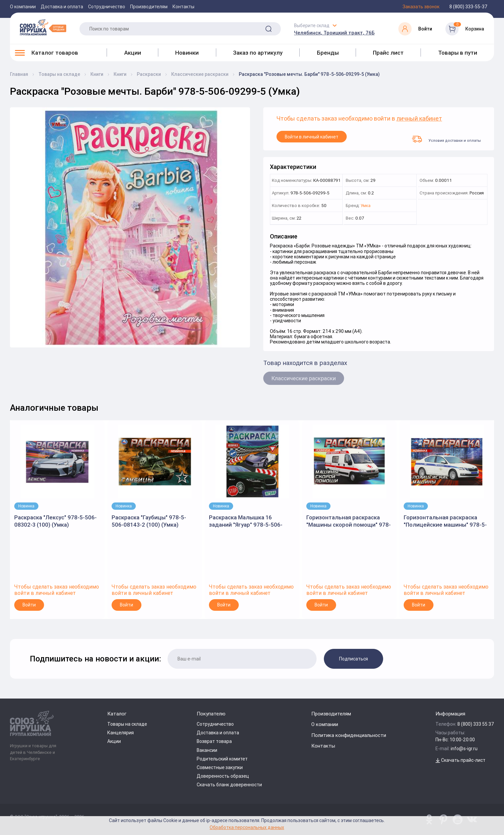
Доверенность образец (223, 776)
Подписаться (353, 659)
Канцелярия (121, 733)
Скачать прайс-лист (460, 760)
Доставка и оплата (62, 7)
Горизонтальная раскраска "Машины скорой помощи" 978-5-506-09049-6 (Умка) (349, 521)
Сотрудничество (107, 7)
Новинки (187, 53)
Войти (29, 605)
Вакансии (207, 750)
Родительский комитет (222, 759)
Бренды (328, 53)
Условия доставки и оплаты (446, 139)
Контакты (183, 7)
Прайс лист (388, 53)
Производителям (149, 7)
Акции (133, 53)
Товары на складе (127, 724)
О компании (23, 7)
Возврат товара (214, 741)
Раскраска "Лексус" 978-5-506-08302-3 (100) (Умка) (55, 521)
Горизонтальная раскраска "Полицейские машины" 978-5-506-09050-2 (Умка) (445, 521)
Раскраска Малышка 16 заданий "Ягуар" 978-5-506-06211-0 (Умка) (246, 521)
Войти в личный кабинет (312, 137)
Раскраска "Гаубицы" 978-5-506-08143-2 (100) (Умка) (149, 521)
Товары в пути (458, 53)
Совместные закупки (220, 767)
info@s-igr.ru (464, 749)
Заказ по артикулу (258, 53)
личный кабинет (419, 119)
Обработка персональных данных (247, 827)
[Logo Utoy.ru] (43, 27)
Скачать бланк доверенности (229, 785)
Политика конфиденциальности (349, 735)
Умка (366, 206)
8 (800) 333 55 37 (476, 724)
